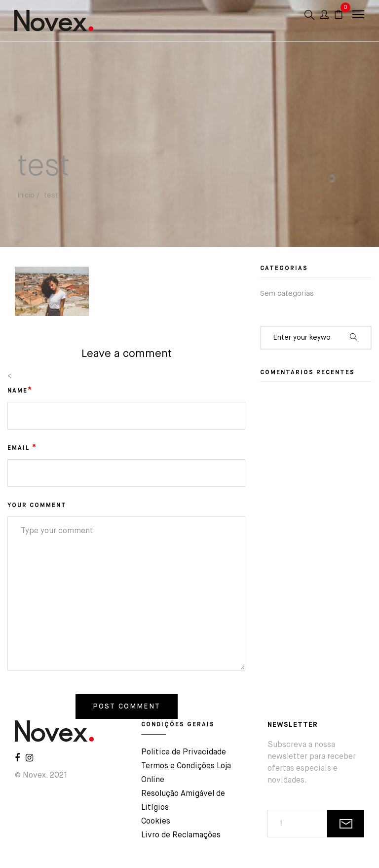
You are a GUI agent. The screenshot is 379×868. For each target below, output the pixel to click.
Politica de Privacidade (184, 752)
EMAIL (22, 448)
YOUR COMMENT (37, 506)
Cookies (156, 822)
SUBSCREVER (346, 824)
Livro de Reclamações (181, 835)
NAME (20, 391)
